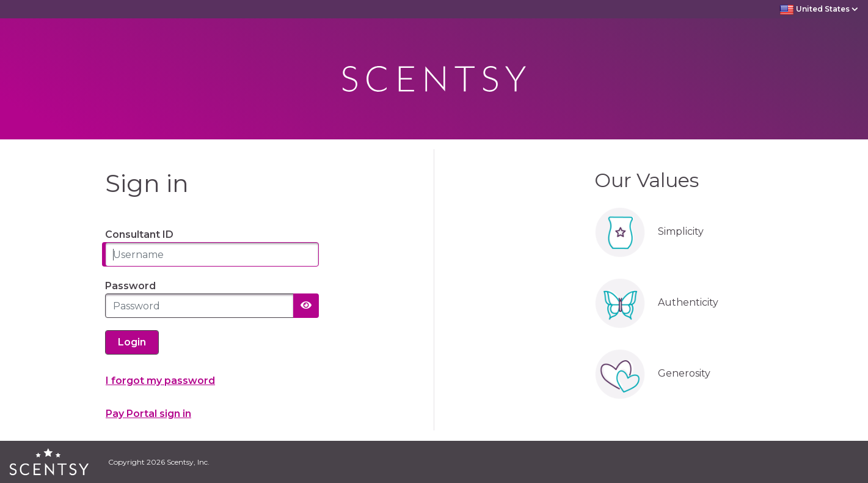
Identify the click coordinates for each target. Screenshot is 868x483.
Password (130, 286)
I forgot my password (160, 381)
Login (132, 342)
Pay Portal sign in (148, 414)
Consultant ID (139, 234)
